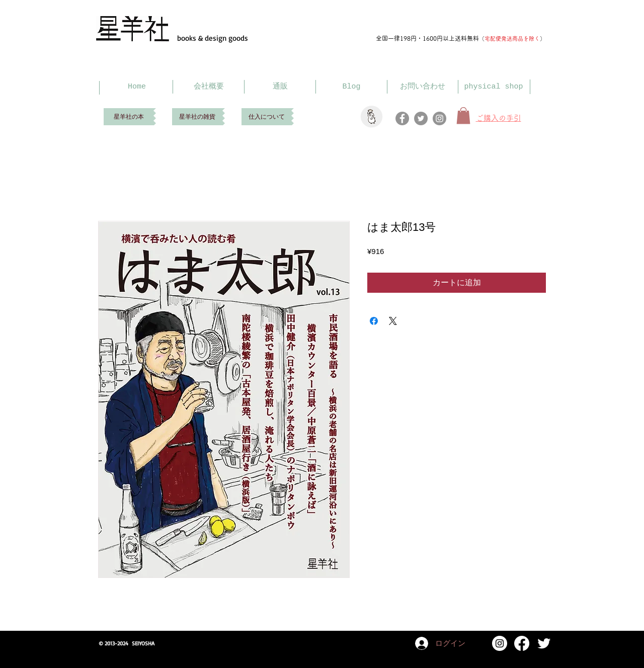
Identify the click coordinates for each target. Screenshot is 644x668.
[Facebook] (402, 118)
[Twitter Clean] (544, 643)
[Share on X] (393, 321)
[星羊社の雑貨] (197, 117)
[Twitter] (421, 118)
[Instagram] (439, 118)
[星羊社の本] (129, 117)
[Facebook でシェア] (374, 321)
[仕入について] (266, 117)
